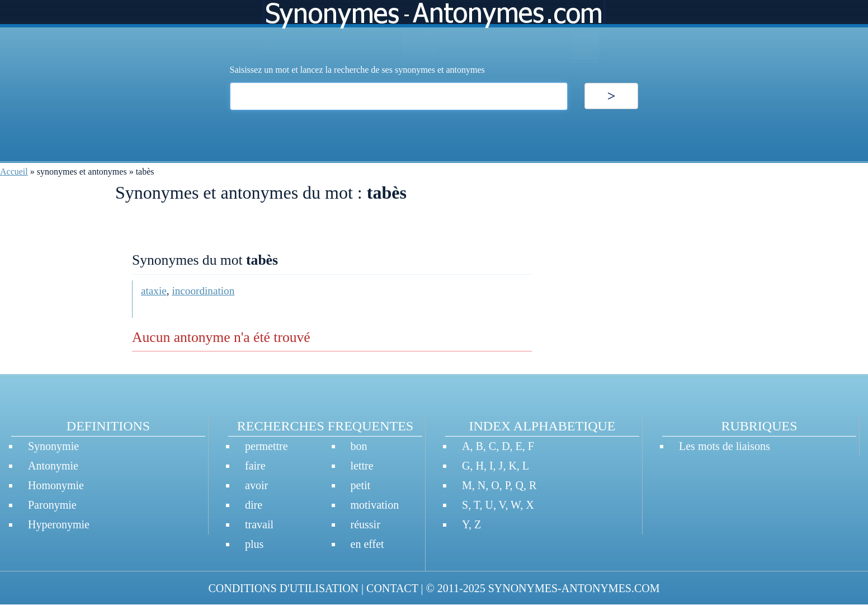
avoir (256, 485)
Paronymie (52, 505)
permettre (266, 446)
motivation (375, 505)
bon (359, 446)
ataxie (154, 291)
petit (361, 485)
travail (259, 524)
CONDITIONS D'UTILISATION (283, 588)
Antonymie (53, 466)
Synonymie (53, 446)
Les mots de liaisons (725, 446)
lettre (362, 466)
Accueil (14, 172)
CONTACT (392, 588)
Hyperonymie (59, 524)
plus (254, 544)
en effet (367, 544)
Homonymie (56, 485)
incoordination (203, 291)
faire (255, 466)
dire (254, 505)
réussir (365, 524)
